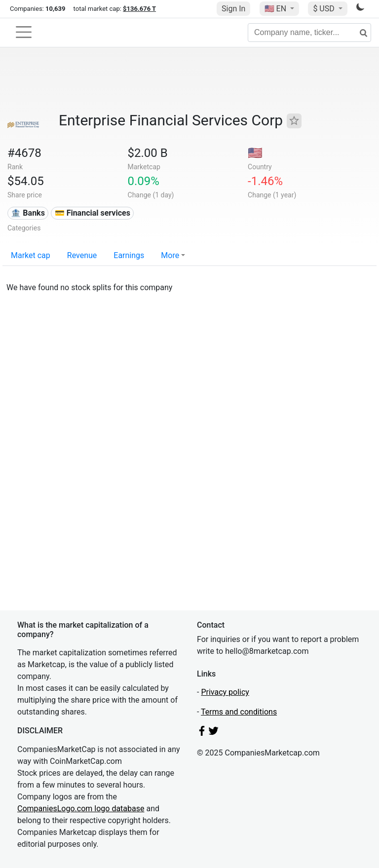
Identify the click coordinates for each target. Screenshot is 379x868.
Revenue (82, 255)
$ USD (324, 9)
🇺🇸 (276, 9)
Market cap (31, 255)
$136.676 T (139, 9)
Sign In (233, 9)
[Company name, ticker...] (309, 33)
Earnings (129, 255)
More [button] (170, 255)
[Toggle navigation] (24, 32)
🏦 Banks (28, 213)
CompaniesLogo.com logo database (81, 809)
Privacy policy (225, 692)
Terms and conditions (239, 712)
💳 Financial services (93, 213)
